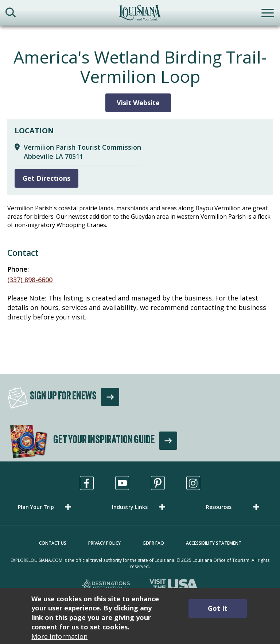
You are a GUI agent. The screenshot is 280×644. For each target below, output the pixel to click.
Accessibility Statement (214, 543)
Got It (218, 608)
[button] (46, 507)
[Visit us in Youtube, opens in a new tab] (122, 483)
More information (59, 636)
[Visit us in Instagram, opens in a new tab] (193, 483)
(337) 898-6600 (30, 280)
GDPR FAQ (153, 543)
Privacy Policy (104, 543)
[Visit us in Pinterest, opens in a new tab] (158, 483)
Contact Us (53, 543)
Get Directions (46, 178)
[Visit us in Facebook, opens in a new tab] (87, 483)
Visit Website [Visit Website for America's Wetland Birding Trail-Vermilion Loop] (138, 103)
